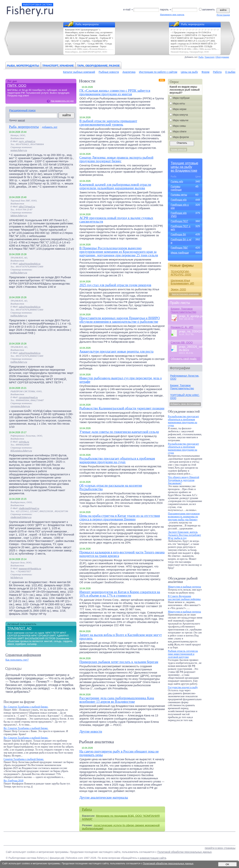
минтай (21, 120)
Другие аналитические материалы (104, 798)
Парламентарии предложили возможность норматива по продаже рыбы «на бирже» (184, 517)
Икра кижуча (180, 115)
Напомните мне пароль (172, 14)
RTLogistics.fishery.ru (21, 451)
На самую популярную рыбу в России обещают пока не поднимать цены (119, 753)
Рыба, (201, 57)
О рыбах (230, 72)
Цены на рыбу (189, 72)
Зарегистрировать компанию (185, 294)
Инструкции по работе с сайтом (158, 72)
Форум (205, 72)
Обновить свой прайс (184, 359)
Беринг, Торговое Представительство (183, 310)
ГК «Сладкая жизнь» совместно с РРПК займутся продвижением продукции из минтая (115, 92)
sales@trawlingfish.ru (30, 264)
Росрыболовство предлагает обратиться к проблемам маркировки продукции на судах (117, 460)
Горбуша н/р (179, 200)
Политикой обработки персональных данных (184, 852)
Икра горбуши (181, 98)
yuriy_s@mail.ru (27, 141)
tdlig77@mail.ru (27, 207)
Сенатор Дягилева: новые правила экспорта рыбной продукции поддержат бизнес (116, 159)
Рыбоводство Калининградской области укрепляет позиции (122, 408)
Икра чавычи (180, 120)
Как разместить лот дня (62, 101)
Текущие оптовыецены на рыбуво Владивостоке (184, 167)
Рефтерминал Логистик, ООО (185, 377)
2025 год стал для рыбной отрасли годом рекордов (115, 285)
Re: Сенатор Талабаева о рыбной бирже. (26, 707)
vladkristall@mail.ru (29, 508)
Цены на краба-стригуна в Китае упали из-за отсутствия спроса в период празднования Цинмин (120, 518)
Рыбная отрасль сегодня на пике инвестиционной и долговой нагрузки (183, 654)
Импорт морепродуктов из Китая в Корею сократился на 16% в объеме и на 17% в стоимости (120, 594)
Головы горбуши (176, 188)
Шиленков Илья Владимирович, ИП (182, 282)
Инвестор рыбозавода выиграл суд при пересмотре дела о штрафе (121, 380)
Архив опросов (178, 150)
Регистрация (223, 15)
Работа (217, 72)
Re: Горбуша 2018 (13, 781)
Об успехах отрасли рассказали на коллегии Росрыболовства (111, 487)
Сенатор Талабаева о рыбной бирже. (24, 759)
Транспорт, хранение (58, 66)
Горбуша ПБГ (179, 248)
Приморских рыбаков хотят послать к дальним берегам (119, 662)
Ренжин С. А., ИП (182, 327)
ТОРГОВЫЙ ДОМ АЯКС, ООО (185, 397)
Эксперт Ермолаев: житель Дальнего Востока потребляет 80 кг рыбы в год (184, 535)
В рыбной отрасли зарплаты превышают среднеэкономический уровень (108, 123)
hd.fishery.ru (17, 577)
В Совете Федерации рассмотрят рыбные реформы (184, 598)
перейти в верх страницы (220, 848)
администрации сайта (153, 858)
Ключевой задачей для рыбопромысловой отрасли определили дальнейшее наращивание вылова (115, 186)
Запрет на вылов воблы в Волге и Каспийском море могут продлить (121, 637)
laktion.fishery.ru (19, 215)
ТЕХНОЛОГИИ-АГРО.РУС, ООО (181, 273)
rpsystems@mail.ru (28, 397)
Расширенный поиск (22, 110)
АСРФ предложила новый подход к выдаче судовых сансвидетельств (116, 220)
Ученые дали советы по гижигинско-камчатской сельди (119, 432)
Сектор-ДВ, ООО (182, 342)
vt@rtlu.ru (24, 442)
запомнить (207, 10)
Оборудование (222, 57)
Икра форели (181, 137)
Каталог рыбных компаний (79, 72)
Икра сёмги (180, 131)
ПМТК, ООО (17, 86)
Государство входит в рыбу (183, 687)
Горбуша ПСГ (179, 221)
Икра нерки (180, 109)
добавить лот (50, 127)
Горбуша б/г (178, 234)
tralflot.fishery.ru (19, 273)
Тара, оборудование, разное (98, 66)
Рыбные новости (109, 72)
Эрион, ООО (178, 289)
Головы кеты (179, 195)
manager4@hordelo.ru (30, 568)
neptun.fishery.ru (19, 150)
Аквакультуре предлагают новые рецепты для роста (116, 352)
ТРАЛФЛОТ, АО (19, 628)
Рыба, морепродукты (23, 66)
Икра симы (179, 126)
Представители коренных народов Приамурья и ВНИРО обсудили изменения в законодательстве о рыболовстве (119, 320)
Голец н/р (177, 181)
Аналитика (129, 72)
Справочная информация (23, 655)
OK (227, 864)
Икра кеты (179, 103)
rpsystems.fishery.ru (20, 406)
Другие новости (91, 732)
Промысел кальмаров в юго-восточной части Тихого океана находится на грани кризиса (122, 554)
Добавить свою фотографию (185, 404)
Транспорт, (210, 57)
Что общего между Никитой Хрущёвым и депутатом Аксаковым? (183, 480)
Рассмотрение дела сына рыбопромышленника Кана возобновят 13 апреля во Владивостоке (117, 700)
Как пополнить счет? (17, 660)
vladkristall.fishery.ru (21, 517)
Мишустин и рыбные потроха (184, 587)
